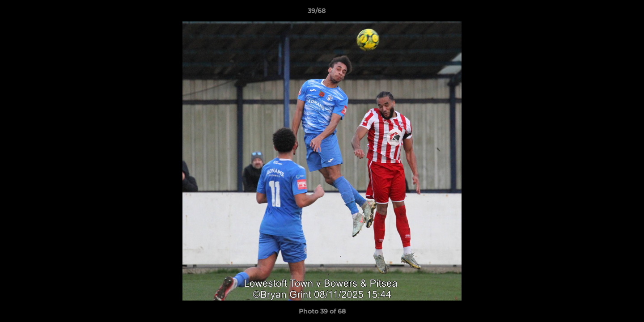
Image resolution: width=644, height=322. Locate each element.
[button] (606, 13)
